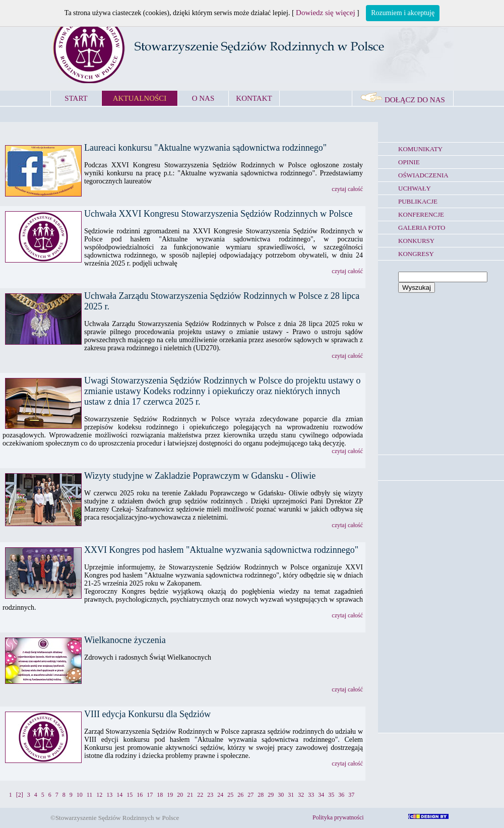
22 (200, 795)
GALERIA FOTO (422, 228)
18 (160, 795)
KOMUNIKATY (420, 149)
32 (301, 795)
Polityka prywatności (338, 817)
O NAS (203, 98)
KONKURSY (416, 241)
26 (240, 795)
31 (291, 795)
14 (119, 795)
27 (250, 795)
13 (109, 795)
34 (321, 795)
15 (130, 795)
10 (80, 795)
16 (140, 795)
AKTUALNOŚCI (140, 98)
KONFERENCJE (421, 214)
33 (311, 795)
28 (261, 795)
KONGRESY (416, 254)
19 (170, 795)
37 (351, 795)
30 (281, 795)
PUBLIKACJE (418, 201)
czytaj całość (347, 189)
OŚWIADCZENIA (423, 175)
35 (331, 795)
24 (220, 795)
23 (210, 795)
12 (99, 795)
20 (180, 795)
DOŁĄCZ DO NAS (403, 100)
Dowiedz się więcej (325, 13)
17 (150, 795)
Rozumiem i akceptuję (403, 13)
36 (341, 795)
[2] (20, 795)
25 (230, 795)
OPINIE (409, 162)
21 (190, 795)
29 (271, 795)
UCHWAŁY (415, 188)
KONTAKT (254, 98)
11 (90, 795)
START (76, 98)
